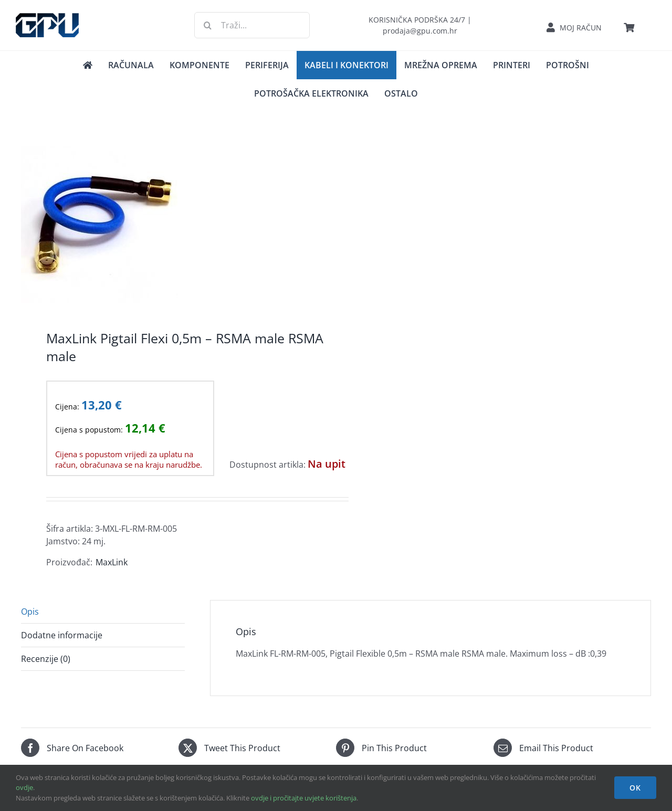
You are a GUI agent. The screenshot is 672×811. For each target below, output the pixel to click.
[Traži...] (252, 25)
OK (635, 788)
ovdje (24, 787)
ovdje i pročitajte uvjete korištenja (304, 798)
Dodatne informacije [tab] (62, 635)
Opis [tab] (30, 612)
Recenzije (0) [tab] (46, 659)
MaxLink (112, 562)
